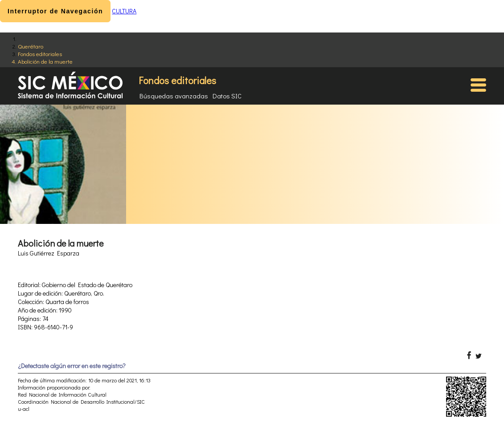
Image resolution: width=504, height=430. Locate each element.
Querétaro (31, 46)
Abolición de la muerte (45, 61)
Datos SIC (227, 96)
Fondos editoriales (40, 54)
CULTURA (124, 11)
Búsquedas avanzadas (174, 96)
